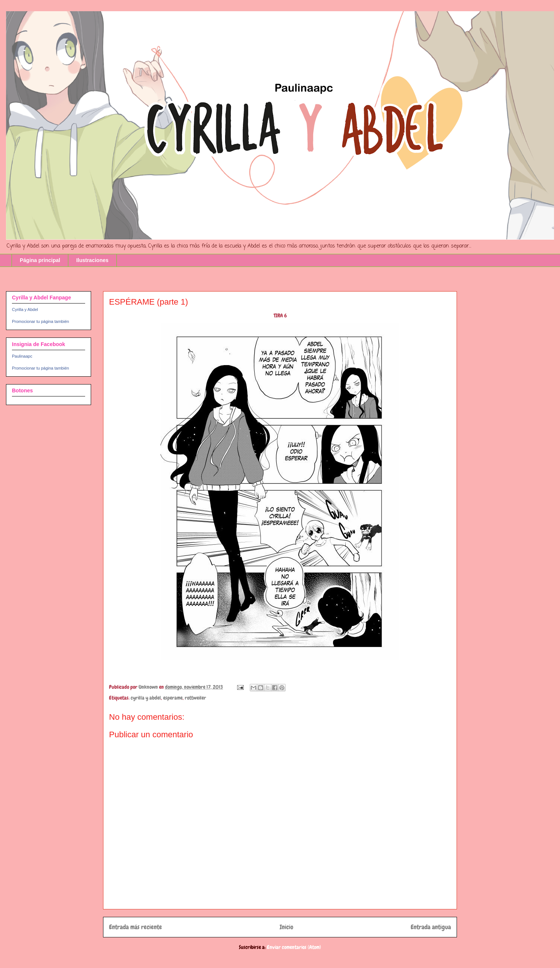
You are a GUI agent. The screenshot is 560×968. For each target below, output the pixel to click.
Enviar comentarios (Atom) (294, 947)
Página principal (40, 260)
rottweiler (195, 698)
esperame (173, 698)
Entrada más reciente (136, 927)
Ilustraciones (92, 260)
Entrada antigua (431, 927)
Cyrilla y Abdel (25, 309)
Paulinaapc (22, 356)
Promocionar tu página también (41, 321)
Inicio (287, 927)
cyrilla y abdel (146, 698)
